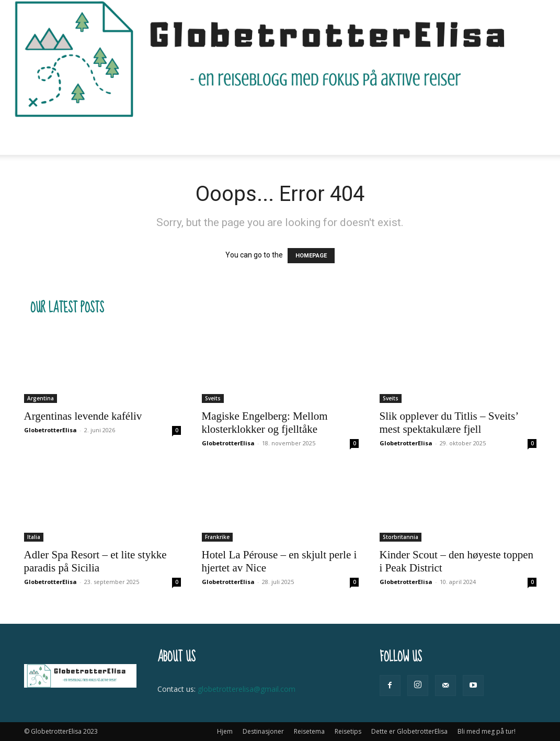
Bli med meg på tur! (454, 136)
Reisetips (263, 136)
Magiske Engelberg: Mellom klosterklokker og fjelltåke (265, 423)
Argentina (41, 398)
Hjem (79, 136)
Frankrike (217, 537)
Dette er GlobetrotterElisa (352, 136)
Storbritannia (401, 537)
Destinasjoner (134, 136)
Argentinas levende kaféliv (83, 416)
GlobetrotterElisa (50, 430)
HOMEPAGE (311, 256)
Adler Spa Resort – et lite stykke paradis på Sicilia (95, 561)
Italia (34, 537)
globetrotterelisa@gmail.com (247, 689)
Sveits (213, 398)
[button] (524, 137)
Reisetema (203, 136)
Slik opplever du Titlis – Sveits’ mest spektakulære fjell (449, 423)
